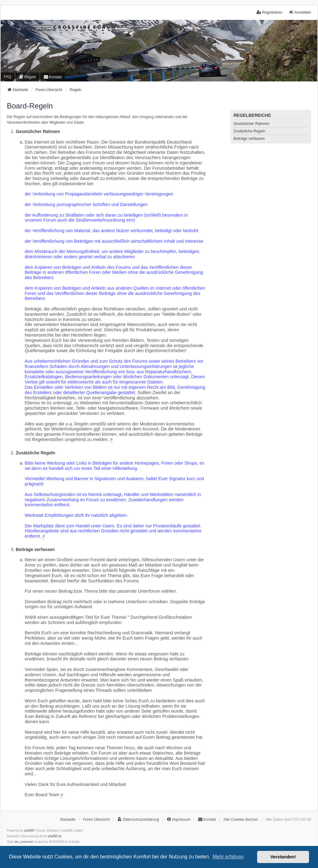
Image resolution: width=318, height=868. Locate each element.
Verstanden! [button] (283, 857)
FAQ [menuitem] (7, 77)
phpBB (29, 831)
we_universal (24, 842)
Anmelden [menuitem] (300, 12)
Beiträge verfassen (249, 139)
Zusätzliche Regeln (249, 131)
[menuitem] (27, 77)
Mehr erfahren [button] (228, 857)
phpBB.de (55, 836)
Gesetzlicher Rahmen (251, 124)
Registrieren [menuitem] (269, 12)
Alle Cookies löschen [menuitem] (241, 820)
